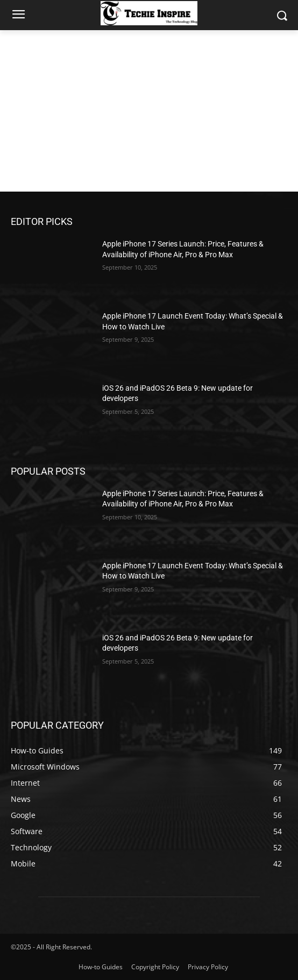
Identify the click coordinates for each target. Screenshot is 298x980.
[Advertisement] (149, 111)
